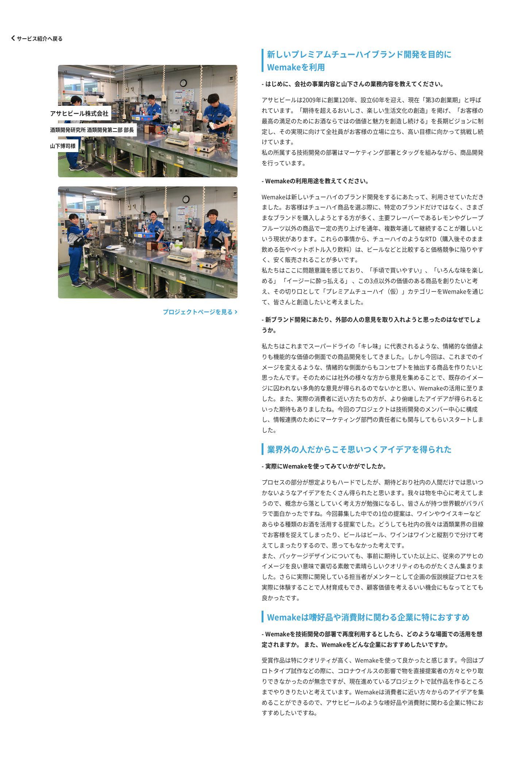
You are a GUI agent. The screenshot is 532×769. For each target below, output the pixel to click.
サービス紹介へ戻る (37, 38)
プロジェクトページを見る (200, 312)
